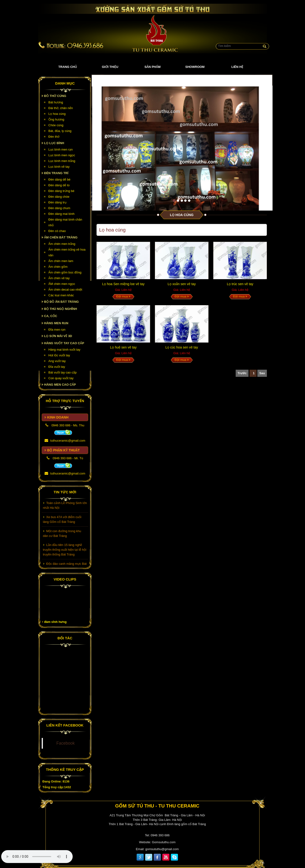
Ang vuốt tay (57, 361)
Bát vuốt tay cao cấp (62, 372)
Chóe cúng (56, 125)
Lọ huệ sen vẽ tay (123, 347)
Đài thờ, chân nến (61, 108)
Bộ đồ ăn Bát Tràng (61, 302)
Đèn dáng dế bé (59, 179)
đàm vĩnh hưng (55, 622)
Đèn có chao (57, 231)
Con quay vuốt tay (61, 378)
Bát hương (56, 102)
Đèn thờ (54, 137)
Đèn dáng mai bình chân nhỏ (65, 222)
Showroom (195, 67)
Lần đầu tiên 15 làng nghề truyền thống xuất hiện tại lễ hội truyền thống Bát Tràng (65, 552)
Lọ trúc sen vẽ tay (240, 284)
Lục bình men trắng (62, 161)
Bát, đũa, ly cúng (60, 131)
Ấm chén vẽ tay (59, 278)
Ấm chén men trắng (62, 244)
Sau (262, 373)
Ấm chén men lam (61, 261)
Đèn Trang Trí (56, 173)
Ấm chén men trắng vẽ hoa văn (67, 252)
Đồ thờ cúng (55, 96)
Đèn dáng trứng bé (61, 191)
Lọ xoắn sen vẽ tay (182, 284)
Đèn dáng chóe (59, 197)
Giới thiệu (110, 67)
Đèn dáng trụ (57, 202)
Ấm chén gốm (58, 267)
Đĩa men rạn (57, 330)
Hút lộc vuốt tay (59, 355)
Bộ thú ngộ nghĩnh (61, 309)
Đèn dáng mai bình (61, 214)
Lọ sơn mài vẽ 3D (58, 336)
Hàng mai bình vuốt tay (64, 350)
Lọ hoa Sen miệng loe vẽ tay (123, 284)
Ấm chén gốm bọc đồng (65, 272)
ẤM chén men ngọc (62, 284)
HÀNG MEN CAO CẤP (60, 385)
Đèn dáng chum (59, 208)
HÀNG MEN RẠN (56, 323)
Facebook (66, 743)
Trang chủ (68, 67)
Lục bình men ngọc (62, 155)
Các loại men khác (61, 295)
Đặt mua (123, 296)
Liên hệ (237, 67)
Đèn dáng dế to (59, 185)
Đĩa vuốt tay (57, 367)
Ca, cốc (51, 316)
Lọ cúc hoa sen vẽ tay (182, 347)
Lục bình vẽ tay (59, 167)
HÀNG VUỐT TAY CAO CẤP (64, 343)
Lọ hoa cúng (57, 114)
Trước (242, 373)
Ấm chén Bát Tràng (61, 237)
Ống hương (56, 119)
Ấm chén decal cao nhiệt (65, 290)
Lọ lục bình (54, 143)
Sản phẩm (152, 67)
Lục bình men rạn (61, 149)
